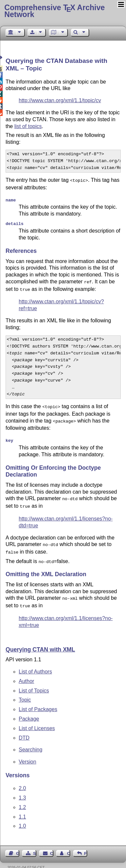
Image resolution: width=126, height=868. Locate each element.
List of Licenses (37, 718)
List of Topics (34, 681)
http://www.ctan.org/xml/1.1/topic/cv (60, 100)
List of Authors (35, 662)
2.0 (22, 778)
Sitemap (35, 844)
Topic (25, 690)
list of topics (28, 126)
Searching (31, 740)
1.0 (22, 816)
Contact (52, 844)
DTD (24, 728)
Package (29, 709)
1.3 (22, 788)
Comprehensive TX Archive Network (54, 11)
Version (27, 752)
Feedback (86, 844)
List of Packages (38, 699)
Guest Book (18, 844)
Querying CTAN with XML (40, 640)
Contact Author (69, 844)
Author (26, 671)
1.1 (22, 807)
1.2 (22, 797)
